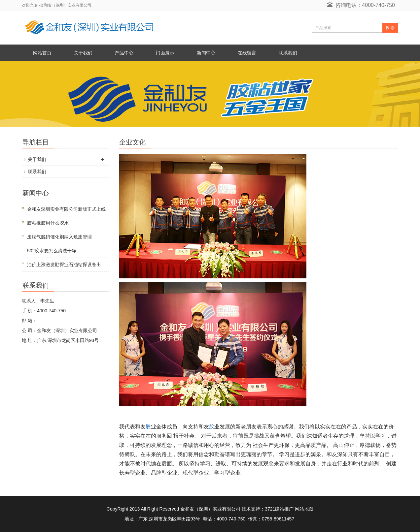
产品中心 (124, 53)
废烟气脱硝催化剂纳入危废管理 (59, 237)
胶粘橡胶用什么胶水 (48, 223)
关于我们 (83, 53)
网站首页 (42, 53)
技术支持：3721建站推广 (268, 509)
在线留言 (247, 53)
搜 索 (390, 28)
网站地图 (304, 509)
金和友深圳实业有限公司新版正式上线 (66, 209)
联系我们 (288, 53)
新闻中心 (206, 53)
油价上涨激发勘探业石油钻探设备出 (64, 265)
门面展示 (165, 53)
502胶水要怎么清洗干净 (52, 251)
